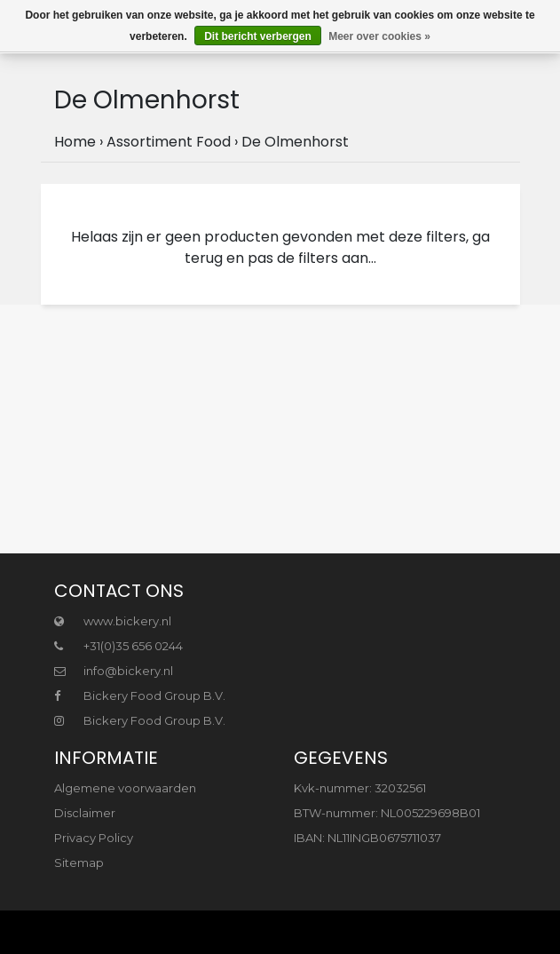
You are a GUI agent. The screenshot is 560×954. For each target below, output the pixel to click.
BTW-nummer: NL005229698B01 (387, 813)
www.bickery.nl (113, 621)
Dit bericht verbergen (258, 36)
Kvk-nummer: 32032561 (360, 788)
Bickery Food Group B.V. (140, 696)
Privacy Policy (94, 838)
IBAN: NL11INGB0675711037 (367, 838)
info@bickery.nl (114, 671)
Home (75, 142)
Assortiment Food (169, 142)
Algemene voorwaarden (125, 788)
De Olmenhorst (295, 142)
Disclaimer (85, 813)
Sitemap (79, 863)
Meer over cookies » (379, 36)
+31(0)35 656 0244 (118, 646)
